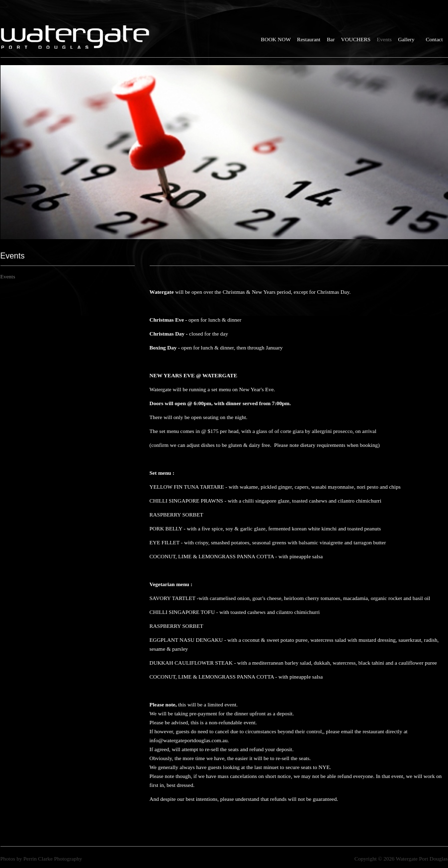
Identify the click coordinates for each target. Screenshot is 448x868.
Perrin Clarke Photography (53, 859)
